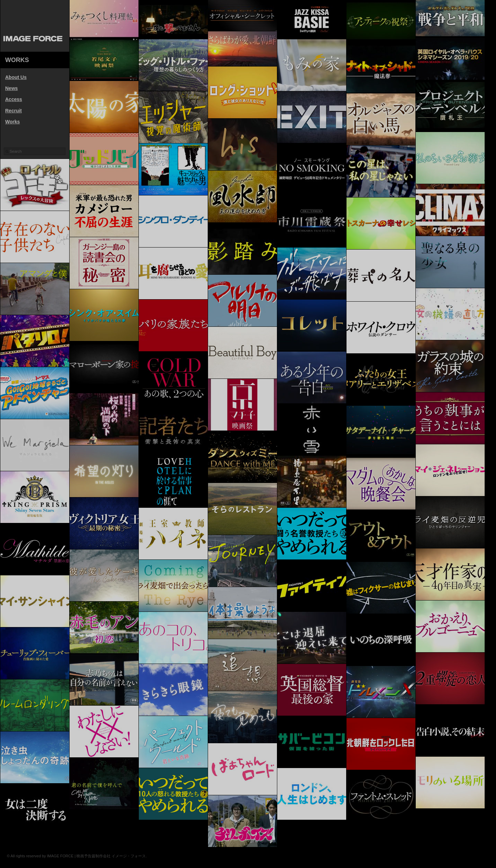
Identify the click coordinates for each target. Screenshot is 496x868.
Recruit (13, 111)
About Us (16, 77)
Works (13, 122)
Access (14, 99)
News (12, 88)
